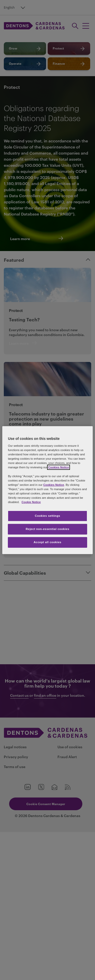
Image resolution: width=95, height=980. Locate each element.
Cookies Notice (59, 467)
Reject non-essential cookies (47, 529)
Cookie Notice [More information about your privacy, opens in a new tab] (31, 502)
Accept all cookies (48, 542)
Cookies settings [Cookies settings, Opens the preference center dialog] (47, 516)
